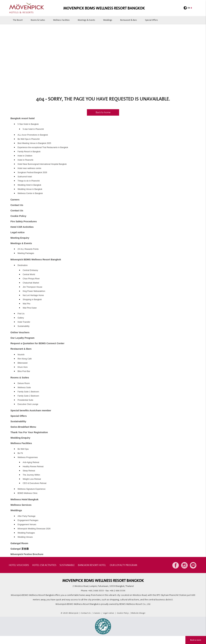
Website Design (138, 613)
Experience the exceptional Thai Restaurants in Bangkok (43, 147)
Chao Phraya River (31, 279)
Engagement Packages (28, 520)
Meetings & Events (86, 20)
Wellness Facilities (61, 20)
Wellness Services (21, 505)
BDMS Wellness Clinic (28, 493)
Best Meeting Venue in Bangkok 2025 (34, 143)
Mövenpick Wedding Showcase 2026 (34, 529)
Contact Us (17, 205)
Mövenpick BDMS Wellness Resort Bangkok (36, 259)
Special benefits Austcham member (31, 410)
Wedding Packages (26, 533)
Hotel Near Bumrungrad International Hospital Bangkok (42, 164)
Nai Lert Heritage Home (33, 295)
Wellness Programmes (28, 457)
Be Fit (20, 453)
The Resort (18, 20)
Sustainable (67, 565)
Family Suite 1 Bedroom (28, 392)
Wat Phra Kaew (30, 308)
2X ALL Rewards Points (28, 249)
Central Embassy (30, 270)
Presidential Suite (25, 400)
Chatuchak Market (31, 283)
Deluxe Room (24, 383)
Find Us (21, 314)
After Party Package (26, 516)
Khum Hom (23, 367)
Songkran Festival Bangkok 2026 (32, 172)
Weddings (108, 20)
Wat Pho (26, 304)
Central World (29, 274)
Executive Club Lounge (28, 404)
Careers (15, 200)
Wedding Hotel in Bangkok (29, 185)
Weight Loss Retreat (32, 479)
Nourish (21, 355)
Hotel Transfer (24, 322)
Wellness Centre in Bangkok (30, 193)
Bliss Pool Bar (24, 371)
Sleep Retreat (29, 471)
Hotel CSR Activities (22, 227)
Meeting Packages (26, 253)
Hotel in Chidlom (25, 156)
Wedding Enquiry (20, 438)
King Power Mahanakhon (34, 291)
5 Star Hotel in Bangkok (28, 124)
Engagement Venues (27, 525)
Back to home (103, 112)
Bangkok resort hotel (23, 118)
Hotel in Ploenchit (25, 160)
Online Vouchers (20, 332)
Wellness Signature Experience (31, 489)
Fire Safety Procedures (24, 221)
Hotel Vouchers (19, 565)
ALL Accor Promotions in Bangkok (33, 135)
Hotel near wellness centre (29, 168)
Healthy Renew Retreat (33, 467)
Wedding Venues (25, 537)
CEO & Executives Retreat (35, 483)
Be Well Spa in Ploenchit (29, 139)
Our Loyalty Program (22, 338)
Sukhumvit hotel (25, 177)
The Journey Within (31, 475)
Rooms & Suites (38, 20)
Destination (23, 265)
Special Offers (151, 20)
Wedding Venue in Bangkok (30, 189)
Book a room (196, 640)
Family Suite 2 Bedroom (28, 396)
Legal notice (18, 232)
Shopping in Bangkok (32, 300)
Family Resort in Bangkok (29, 152)
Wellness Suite (24, 388)
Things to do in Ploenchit (29, 181)
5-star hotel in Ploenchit (33, 129)
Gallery (21, 318)
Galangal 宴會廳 (20, 549)
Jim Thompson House (32, 287)
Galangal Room (19, 543)
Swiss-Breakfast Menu (23, 427)
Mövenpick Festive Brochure (27, 554)
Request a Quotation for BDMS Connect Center (37, 343)
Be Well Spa (23, 449)
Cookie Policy (18, 216)
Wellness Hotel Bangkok (24, 499)
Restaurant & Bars (129, 20)
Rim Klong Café (25, 359)
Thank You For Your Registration (29, 432)
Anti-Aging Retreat (31, 462)
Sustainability (23, 326)
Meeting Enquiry (20, 238)
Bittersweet (23, 363)
